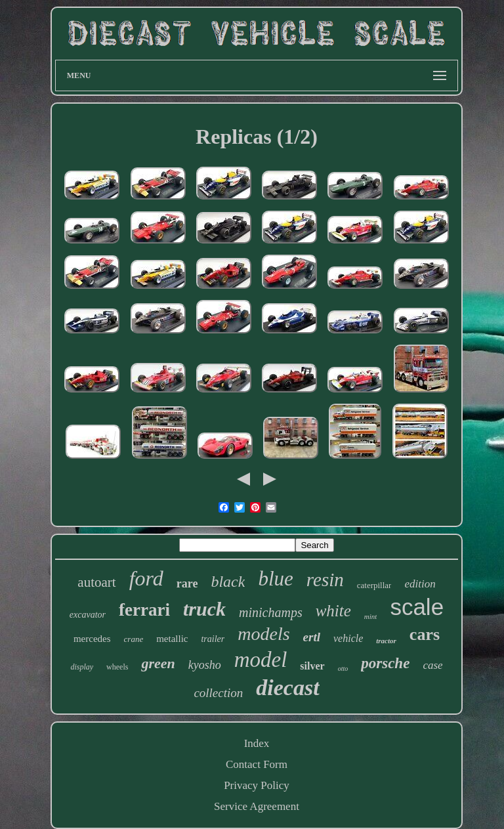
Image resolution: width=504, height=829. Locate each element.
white (333, 611)
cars (425, 634)
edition (420, 584)
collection (218, 693)
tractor (386, 641)
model (261, 660)
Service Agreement (257, 806)
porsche (385, 663)
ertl (312, 637)
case (432, 665)
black (228, 582)
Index (257, 743)
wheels (117, 667)
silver (312, 666)
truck (204, 609)
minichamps (271, 612)
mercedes (92, 639)
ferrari (144, 610)
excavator (88, 615)
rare (187, 584)
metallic (172, 639)
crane (134, 639)
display (82, 667)
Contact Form (257, 764)
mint (371, 616)
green (158, 663)
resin (325, 580)
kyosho (205, 665)
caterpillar (374, 585)
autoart (96, 582)
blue (275, 579)
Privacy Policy (257, 785)
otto (343, 669)
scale (417, 607)
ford (146, 578)
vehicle (348, 638)
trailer (213, 639)
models (263, 634)
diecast (287, 688)
